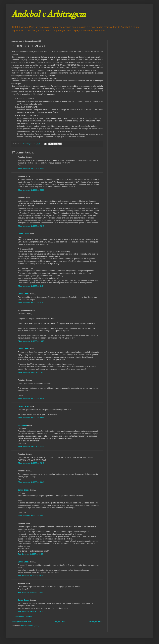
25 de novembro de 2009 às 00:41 (31, 482)
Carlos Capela (24, 234)
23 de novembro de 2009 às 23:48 (31, 226)
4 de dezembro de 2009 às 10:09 (31, 592)
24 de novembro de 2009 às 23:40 (31, 463)
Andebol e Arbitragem (49, 14)
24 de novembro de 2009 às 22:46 (31, 418)
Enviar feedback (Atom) (30, 626)
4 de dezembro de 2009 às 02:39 (31, 576)
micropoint (22, 426)
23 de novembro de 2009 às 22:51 (31, 169)
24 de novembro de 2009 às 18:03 (31, 372)
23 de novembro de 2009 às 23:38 (31, 190)
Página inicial (60, 621)
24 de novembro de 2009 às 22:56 (31, 446)
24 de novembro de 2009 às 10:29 (31, 341)
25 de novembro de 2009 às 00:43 (31, 516)
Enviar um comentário (23, 616)
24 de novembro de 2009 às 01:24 (31, 286)
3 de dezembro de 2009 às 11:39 (31, 554)
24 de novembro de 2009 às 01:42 (31, 303)
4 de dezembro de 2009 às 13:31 (31, 611)
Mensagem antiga (96, 621)
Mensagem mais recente (22, 621)
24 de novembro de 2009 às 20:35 (31, 399)
